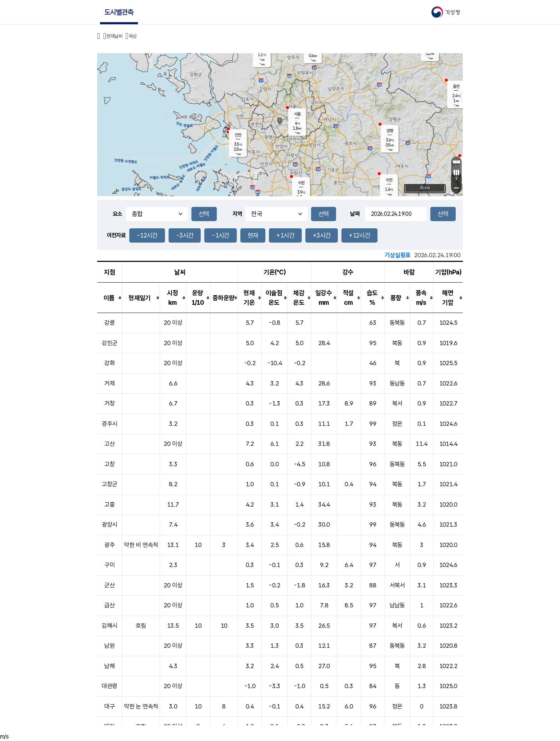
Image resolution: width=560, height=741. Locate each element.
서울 (297, 114)
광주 (109, 545)
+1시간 (285, 235)
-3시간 (185, 235)
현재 (253, 235)
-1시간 (220, 235)
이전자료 (116, 235)
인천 (238, 135)
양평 (390, 131)
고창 (109, 464)
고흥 (109, 504)
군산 (109, 585)
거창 (109, 403)
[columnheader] (110, 298)
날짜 (355, 214)
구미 (109, 565)
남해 (109, 666)
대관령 (109, 686)
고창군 (109, 484)
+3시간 (322, 235)
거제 (109, 383)
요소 (118, 214)
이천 (389, 180)
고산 (109, 444)
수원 (301, 183)
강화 (109, 363)
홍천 (456, 86)
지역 (237, 214)
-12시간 (147, 235)
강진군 (109, 343)
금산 (109, 605)
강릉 (109, 323)
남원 (109, 646)
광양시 (109, 524)
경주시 (109, 424)
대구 (109, 706)
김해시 (109, 626)
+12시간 (359, 235)
